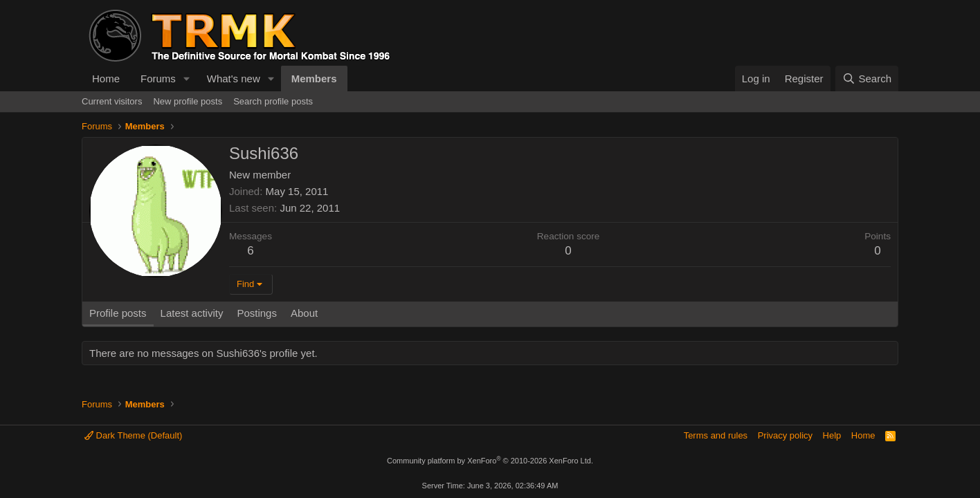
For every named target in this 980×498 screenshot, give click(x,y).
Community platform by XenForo (490, 461)
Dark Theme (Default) (133, 435)
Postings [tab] (257, 313)
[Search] (867, 79)
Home (106, 79)
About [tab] (304, 313)
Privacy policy (785, 435)
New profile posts (188, 101)
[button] (187, 79)
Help (832, 435)
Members (314, 79)
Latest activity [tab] (192, 313)
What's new (234, 79)
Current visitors (112, 101)
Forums (158, 79)
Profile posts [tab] (118, 313)
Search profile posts (273, 101)
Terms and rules (716, 435)
